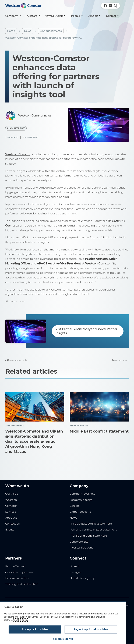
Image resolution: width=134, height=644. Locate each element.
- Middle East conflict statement (91, 524)
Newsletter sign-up (82, 578)
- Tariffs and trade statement (88, 536)
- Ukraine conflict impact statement (93, 530)
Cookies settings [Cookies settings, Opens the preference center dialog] (63, 639)
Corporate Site (79, 542)
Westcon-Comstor (18, 154)
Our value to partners (19, 572)
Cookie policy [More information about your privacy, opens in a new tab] (21, 620)
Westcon (11, 500)
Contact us (13, 524)
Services (11, 512)
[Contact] (112, 16)
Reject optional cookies (91, 629)
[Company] (13, 16)
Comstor (11, 506)
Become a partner (17, 578)
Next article (120, 360)
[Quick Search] (116, 6)
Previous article (17, 360)
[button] (105, 6)
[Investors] (33, 16)
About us (11, 518)
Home (11, 31)
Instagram (77, 572)
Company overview (82, 494)
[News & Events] (55, 16)
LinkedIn (75, 566)
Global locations (80, 512)
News (28, 31)
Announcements (51, 31)
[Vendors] (94, 16)
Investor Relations (81, 548)
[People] (77, 16)
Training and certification (22, 584)
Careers (75, 506)
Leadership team (81, 500)
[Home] (23, 6)
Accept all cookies (35, 629)
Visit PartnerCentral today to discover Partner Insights (86, 331)
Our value (12, 494)
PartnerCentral (15, 566)
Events (10, 530)
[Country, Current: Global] (110, 6)
